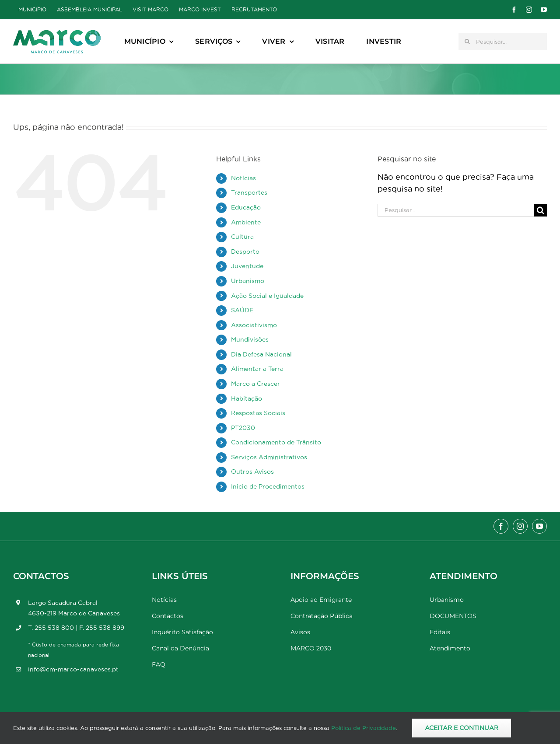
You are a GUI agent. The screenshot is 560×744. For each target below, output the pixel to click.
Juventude (247, 266)
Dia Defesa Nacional (261, 354)
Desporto (245, 251)
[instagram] (529, 10)
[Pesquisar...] (503, 42)
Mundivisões (250, 339)
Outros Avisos (252, 472)
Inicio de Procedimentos (268, 486)
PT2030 (243, 428)
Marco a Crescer (255, 384)
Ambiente (246, 222)
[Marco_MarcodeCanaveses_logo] (57, 33)
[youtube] (544, 10)
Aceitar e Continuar (462, 728)
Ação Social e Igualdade (267, 296)
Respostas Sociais (258, 413)
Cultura (242, 237)
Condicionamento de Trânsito (276, 442)
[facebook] (514, 10)
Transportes (249, 192)
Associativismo (254, 325)
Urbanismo (248, 281)
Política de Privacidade (364, 728)
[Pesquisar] (467, 42)
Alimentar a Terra (257, 369)
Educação (246, 207)
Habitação (247, 398)
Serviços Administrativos (269, 457)
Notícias (243, 178)
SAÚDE (242, 310)
